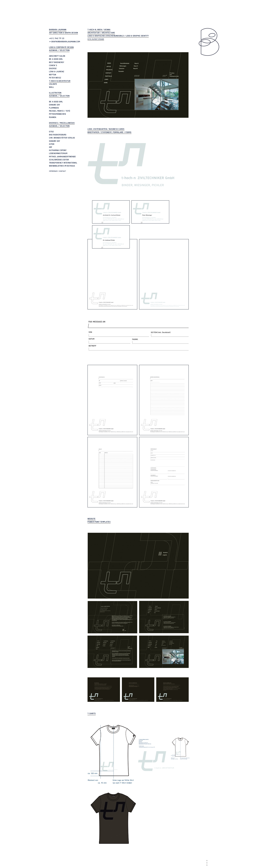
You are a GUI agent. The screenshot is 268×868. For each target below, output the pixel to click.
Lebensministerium (58, 153)
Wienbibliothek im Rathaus (62, 166)
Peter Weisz (55, 78)
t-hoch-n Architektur (60, 81)
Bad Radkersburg (58, 135)
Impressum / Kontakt (58, 171)
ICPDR (52, 144)
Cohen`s (53, 65)
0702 (51, 132)
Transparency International (63, 163)
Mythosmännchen (57, 114)
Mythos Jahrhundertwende (62, 157)
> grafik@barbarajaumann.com (65, 42)
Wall (52, 87)
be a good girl (56, 59)
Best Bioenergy (57, 62)
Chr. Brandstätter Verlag (62, 138)
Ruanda (53, 117)
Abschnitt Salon (57, 56)
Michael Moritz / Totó (60, 111)
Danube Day (55, 105)
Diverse (53, 68)
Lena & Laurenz (57, 72)
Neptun (53, 75)
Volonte (53, 84)
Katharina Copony (58, 150)
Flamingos (54, 108)
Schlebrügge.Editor (59, 160)
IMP (51, 147)
